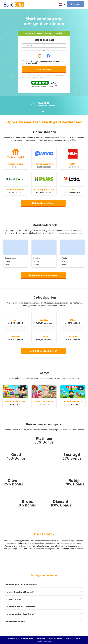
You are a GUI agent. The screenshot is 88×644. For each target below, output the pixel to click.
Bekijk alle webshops (43, 203)
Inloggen (76, 4)
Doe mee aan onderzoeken (43, 275)
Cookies (78, 639)
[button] (61, 4)
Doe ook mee (44, 69)
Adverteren (41, 639)
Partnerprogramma (55, 639)
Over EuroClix (12, 639)
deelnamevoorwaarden (50, 61)
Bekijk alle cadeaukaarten (43, 351)
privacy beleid (31, 63)
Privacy (68, 639)
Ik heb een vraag (27, 639)
